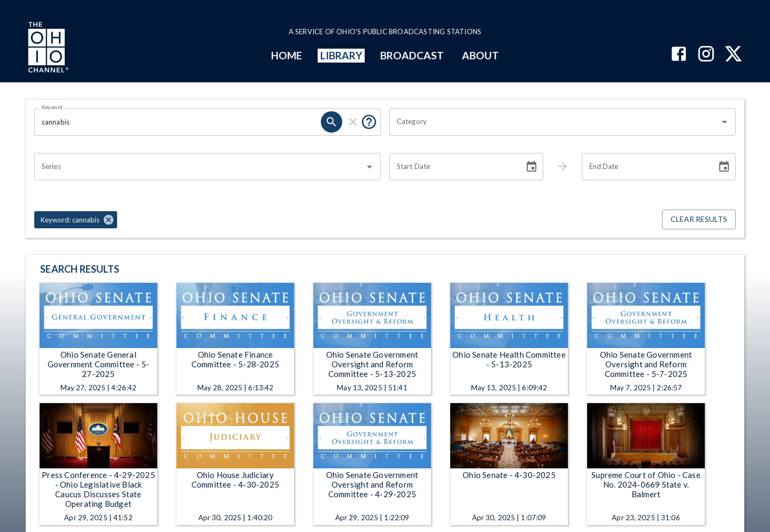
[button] (76, 220)
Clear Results (699, 219)
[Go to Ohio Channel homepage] (47, 49)
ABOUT (480, 55)
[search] (332, 122)
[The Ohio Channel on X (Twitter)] (733, 55)
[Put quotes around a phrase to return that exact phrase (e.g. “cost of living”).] (369, 122)
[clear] (353, 122)
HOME (287, 55)
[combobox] (555, 122)
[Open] (725, 122)
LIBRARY (341, 55)
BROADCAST (412, 55)
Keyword (52, 107)
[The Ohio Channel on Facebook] (679, 55)
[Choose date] (532, 167)
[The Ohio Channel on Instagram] (706, 55)
